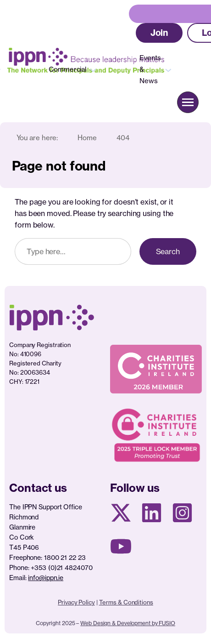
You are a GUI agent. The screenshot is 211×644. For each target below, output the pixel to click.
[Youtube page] (121, 546)
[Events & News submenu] (168, 69)
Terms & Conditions (126, 602)
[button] (159, 33)
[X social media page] (121, 513)
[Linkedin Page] (152, 513)
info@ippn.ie (46, 578)
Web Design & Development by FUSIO (128, 623)
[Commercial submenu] (93, 69)
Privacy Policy (76, 602)
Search (168, 251)
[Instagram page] (182, 513)
